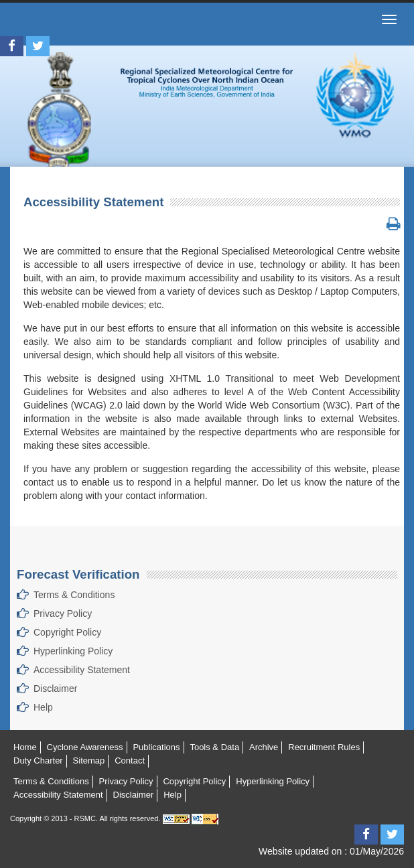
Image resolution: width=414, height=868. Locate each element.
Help (43, 707)
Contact (130, 761)
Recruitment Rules (324, 747)
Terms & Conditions (74, 595)
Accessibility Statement (82, 670)
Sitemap (89, 761)
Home (25, 747)
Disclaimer (55, 689)
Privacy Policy (63, 613)
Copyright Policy (67, 632)
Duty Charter (38, 761)
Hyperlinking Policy (73, 651)
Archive (264, 747)
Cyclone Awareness (85, 747)
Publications (156, 747)
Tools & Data (214, 747)
